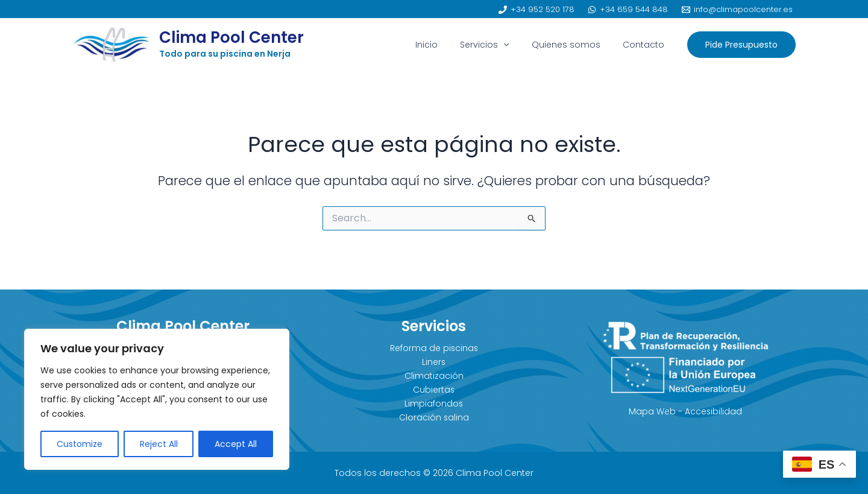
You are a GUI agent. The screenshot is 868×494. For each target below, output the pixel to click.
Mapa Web (652, 411)
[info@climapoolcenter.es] (737, 10)
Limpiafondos (434, 404)
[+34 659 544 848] (628, 10)
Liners (434, 362)
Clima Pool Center (231, 37)
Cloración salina (434, 417)
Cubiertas (434, 390)
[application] (517, 45)
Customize (80, 444)
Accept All (236, 444)
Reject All (159, 444)
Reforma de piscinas (434, 348)
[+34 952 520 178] (536, 10)
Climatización (434, 376)
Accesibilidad (713, 411)
